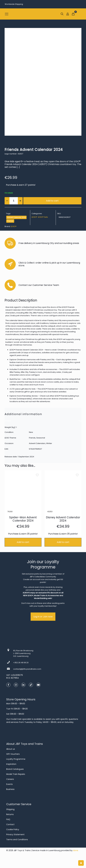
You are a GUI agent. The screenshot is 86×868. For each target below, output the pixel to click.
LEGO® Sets (43, 217)
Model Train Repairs (16, 774)
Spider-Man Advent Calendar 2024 (23, 519)
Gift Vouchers (13, 754)
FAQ (8, 819)
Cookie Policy (13, 829)
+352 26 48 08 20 (21, 663)
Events (9, 784)
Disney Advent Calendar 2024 (63, 519)
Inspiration (11, 764)
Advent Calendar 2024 (16, 217)
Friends (10, 221)
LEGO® (34, 217)
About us (11, 749)
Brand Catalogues (15, 769)
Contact (10, 824)
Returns (10, 814)
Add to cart (52, 201)
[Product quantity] (14, 201)
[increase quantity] (20, 201)
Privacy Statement (15, 834)
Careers (10, 779)
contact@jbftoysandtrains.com (27, 669)
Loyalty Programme (16, 759)
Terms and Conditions (17, 839)
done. (76, 850)
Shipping (10, 809)
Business (10, 789)
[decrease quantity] (7, 201)
